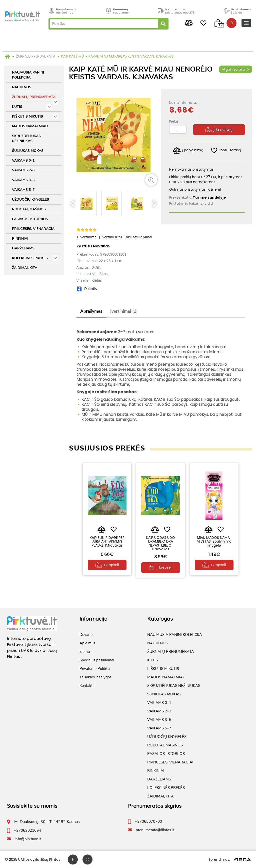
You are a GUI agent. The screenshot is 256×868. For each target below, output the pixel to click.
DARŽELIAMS (23, 248)
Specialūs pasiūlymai (97, 660)
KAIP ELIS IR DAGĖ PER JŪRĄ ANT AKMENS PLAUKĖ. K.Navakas (107, 541)
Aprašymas (91, 311)
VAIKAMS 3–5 (23, 180)
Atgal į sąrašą (236, 69)
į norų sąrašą (226, 150)
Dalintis (87, 289)
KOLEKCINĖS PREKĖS (35, 258)
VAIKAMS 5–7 (23, 190)
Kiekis (174, 121)
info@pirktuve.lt (28, 839)
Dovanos (87, 634)
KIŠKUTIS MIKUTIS (35, 116)
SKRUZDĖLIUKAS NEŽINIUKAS (26, 138)
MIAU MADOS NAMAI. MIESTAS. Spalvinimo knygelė (214, 541)
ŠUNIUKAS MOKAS (28, 151)
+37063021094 (27, 830)
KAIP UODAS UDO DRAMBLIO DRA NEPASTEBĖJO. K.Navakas (161, 543)
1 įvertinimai (87, 237)
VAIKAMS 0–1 (23, 160)
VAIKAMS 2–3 (23, 170)
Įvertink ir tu (112, 237)
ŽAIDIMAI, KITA (25, 268)
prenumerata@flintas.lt (155, 830)
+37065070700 (148, 821)
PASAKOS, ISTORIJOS (30, 219)
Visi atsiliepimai (139, 237)
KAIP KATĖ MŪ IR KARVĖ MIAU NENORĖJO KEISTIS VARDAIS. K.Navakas (117, 56)
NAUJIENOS (22, 87)
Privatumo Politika (95, 668)
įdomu (85, 651)
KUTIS (32, 107)
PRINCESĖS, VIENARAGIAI (34, 229)
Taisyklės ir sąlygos (95, 677)
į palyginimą (188, 150)
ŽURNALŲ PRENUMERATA (36, 56)
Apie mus (87, 643)
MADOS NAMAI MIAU (30, 126)
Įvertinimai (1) (124, 311)
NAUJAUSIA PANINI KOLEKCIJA (28, 75)
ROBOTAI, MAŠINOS (29, 209)
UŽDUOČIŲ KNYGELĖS (30, 199)
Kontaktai (87, 685)
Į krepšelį (219, 129)
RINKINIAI (20, 239)
